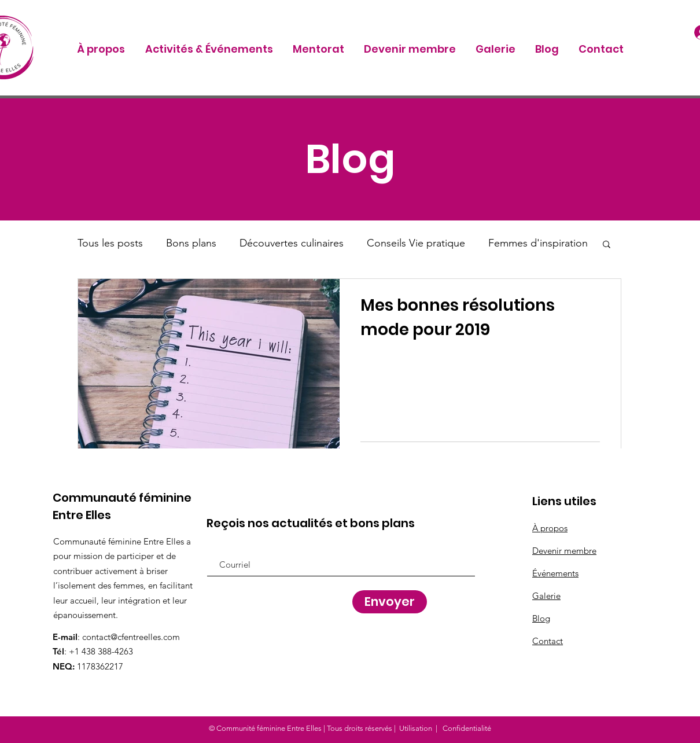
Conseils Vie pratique (416, 243)
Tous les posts (110, 243)
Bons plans (191, 243)
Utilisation (416, 728)
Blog (541, 618)
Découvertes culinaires (292, 243)
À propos (550, 528)
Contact (548, 641)
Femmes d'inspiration (538, 243)
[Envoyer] (390, 602)
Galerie (546, 596)
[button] (607, 245)
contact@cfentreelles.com (131, 637)
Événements (555, 573)
